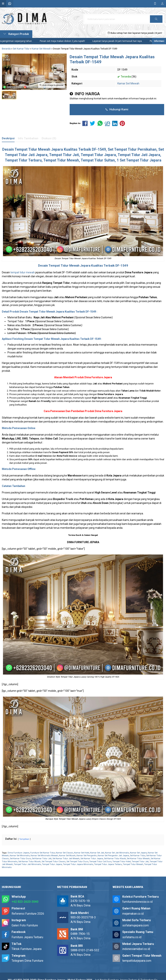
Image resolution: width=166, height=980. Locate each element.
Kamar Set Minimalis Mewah (44, 856)
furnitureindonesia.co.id (137, 902)
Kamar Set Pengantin (87, 856)
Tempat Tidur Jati (140, 862)
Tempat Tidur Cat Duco (100, 862)
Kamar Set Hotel (82, 853)
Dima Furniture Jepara (98, 377)
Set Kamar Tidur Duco (20, 859)
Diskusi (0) (49, 138)
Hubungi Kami (117, 109)
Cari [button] (156, 20)
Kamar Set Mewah (128, 83)
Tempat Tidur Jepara (52, 864)
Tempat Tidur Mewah (133, 864)
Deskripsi (8, 138)
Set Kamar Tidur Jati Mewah (66, 859)
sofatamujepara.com (135, 925)
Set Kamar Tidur (138, 856)
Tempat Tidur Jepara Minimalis (78, 864)
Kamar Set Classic (65, 853)
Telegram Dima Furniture (27, 961)
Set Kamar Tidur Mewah (138, 859)
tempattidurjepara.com (137, 961)
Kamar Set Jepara (138, 853)
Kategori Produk (16, 34)
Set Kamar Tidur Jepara (92, 859)
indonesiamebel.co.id (136, 949)
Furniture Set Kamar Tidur (43, 853)
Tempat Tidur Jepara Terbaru (108, 864)
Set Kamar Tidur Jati (42, 859)
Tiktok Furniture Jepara (27, 949)
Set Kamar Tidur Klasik (115, 859)
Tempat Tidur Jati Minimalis (27, 864)
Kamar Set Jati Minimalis (117, 853)
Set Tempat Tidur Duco (77, 862)
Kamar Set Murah (67, 856)
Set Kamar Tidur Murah (30, 862)
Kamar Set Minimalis (20, 856)
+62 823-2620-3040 (25, 902)
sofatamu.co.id (132, 937)
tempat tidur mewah (23, 272)
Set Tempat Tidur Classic (54, 862)
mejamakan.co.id (133, 914)
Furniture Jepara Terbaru (27, 937)
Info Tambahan (28, 138)
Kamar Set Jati (97, 853)
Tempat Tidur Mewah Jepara (39, 149)
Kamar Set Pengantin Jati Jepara (113, 856)
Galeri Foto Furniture (25, 925)
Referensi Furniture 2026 (28, 914)
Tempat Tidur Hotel (122, 862)
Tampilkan (24, 839)
